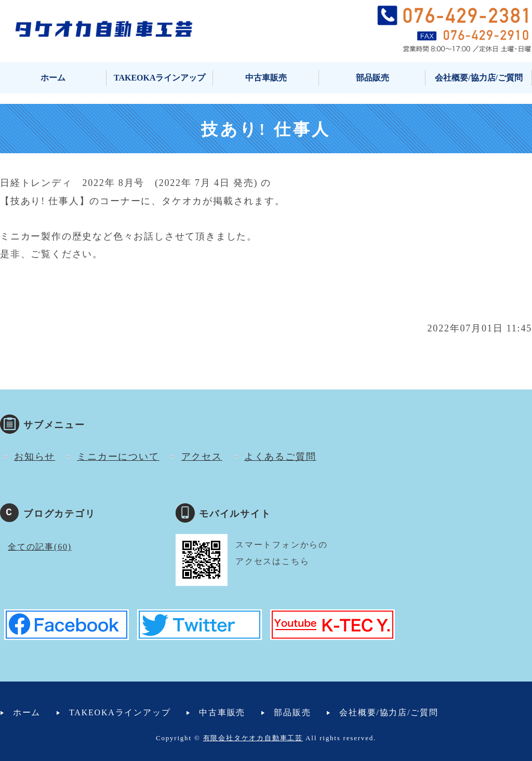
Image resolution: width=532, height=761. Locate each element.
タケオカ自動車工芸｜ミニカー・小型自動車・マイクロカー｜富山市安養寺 (104, 29)
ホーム (53, 78)
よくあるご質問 (280, 457)
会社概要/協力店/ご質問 (479, 78)
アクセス (202, 457)
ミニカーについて (118, 457)
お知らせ (35, 457)
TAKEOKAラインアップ (160, 78)
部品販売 (373, 78)
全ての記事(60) (40, 547)
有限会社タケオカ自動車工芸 (253, 738)
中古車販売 (266, 78)
